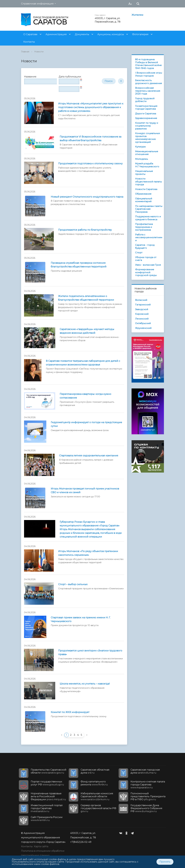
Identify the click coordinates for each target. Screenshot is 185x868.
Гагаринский (143, 305)
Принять (165, 862)
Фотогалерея (140, 34)
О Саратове (30, 34)
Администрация (56, 34)
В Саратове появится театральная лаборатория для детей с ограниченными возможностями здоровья (83, 363)
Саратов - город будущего (145, 246)
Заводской (142, 309)
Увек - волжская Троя (148, 265)
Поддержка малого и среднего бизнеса (148, 218)
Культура (140, 147)
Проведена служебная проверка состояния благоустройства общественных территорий (79, 265)
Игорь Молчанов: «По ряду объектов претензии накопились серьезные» (88, 553)
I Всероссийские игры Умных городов (149, 74)
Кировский (142, 314)
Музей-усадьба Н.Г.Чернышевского (147, 165)
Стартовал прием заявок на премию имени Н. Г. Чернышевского (81, 619)
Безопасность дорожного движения (148, 82)
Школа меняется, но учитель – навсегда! (85, 684)
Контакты (29, 42)
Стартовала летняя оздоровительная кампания (89, 456)
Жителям (137, 15)
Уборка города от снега (146, 259)
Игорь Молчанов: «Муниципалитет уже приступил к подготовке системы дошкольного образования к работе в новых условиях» (91, 107)
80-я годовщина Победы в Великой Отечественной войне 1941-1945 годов (148, 64)
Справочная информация (37, 4)
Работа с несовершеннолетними (149, 237)
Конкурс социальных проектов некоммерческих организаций (148, 138)
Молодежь (141, 159)
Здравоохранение (146, 118)
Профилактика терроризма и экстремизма (144, 227)
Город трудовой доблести (145, 100)
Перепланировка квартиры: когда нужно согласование (85, 396)
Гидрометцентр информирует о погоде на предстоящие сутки (86, 424)
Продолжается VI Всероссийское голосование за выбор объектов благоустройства (90, 139)
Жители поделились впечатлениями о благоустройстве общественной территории (86, 298)
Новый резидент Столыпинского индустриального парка (87, 197)
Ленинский (142, 319)
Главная (25, 52)
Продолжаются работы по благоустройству (85, 230)
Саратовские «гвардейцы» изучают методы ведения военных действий (87, 331)
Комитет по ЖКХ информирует (70, 712)
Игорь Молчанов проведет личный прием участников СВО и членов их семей (85, 491)
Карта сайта (41, 846)
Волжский (141, 300)
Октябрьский (143, 323)
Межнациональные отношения (147, 153)
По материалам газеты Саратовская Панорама (149, 209)
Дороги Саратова (146, 114)
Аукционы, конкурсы (111, 34)
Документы (82, 34)
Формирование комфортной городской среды (146, 272)
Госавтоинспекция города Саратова (146, 107)
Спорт (139, 253)
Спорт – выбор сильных (73, 584)
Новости (39, 52)
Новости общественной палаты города (148, 182)
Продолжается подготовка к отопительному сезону (90, 164)
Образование (143, 194)
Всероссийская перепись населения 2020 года (148, 91)
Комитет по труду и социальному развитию (147, 126)
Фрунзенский (143, 328)
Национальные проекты (144, 173)
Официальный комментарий (144, 200)
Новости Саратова (146, 189)
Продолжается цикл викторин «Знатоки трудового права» (90, 652)
